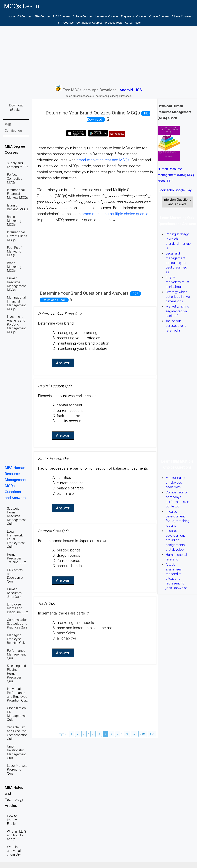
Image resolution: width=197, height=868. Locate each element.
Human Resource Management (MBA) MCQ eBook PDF (176, 175)
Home (11, 17)
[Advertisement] (98, 55)
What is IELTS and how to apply (16, 835)
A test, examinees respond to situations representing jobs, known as (177, 576)
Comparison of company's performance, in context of (177, 499)
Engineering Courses (134, 17)
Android (126, 90)
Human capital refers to (176, 557)
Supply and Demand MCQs (18, 165)
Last (152, 734)
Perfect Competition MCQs (16, 178)
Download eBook (54, 300)
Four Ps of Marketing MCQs (14, 251)
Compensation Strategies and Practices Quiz (17, 624)
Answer (63, 363)
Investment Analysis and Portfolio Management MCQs (16, 324)
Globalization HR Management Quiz (16, 714)
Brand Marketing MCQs (14, 267)
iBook (162, 190)
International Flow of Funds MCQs (17, 236)
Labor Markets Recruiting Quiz (17, 769)
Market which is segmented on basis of (177, 311)
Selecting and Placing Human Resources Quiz (16, 674)
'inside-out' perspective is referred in (176, 326)
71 (127, 734)
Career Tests (133, 23)
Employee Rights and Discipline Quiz (17, 608)
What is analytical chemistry (14, 851)
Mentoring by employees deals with (175, 483)
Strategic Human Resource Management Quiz (16, 516)
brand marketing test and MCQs (103, 160)
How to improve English (13, 820)
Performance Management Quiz (16, 654)
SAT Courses (66, 23)
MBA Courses (62, 17)
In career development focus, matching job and (177, 519)
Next (143, 734)
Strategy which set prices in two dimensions (178, 297)
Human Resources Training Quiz (16, 558)
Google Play (183, 190)
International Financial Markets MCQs (17, 194)
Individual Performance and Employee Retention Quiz (17, 695)
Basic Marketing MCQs (14, 221)
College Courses (83, 17)
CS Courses (24, 17)
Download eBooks (16, 108)
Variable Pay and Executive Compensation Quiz (17, 733)
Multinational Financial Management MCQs (16, 303)
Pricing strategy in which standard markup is (178, 241)
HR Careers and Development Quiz (16, 576)
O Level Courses (159, 17)
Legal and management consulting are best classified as (176, 263)
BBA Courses (42, 17)
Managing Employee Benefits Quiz (16, 639)
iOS (139, 90)
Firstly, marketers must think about (177, 282)
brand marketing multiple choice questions (117, 214)
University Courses (107, 17)
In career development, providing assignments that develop (175, 540)
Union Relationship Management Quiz (16, 752)
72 (134, 734)
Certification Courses (89, 23)
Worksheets (117, 134)
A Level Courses (181, 17)
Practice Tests (114, 23)
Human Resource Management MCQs (16, 284)
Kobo (170, 190)
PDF (135, 294)
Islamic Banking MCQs (17, 207)
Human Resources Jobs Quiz (14, 593)
